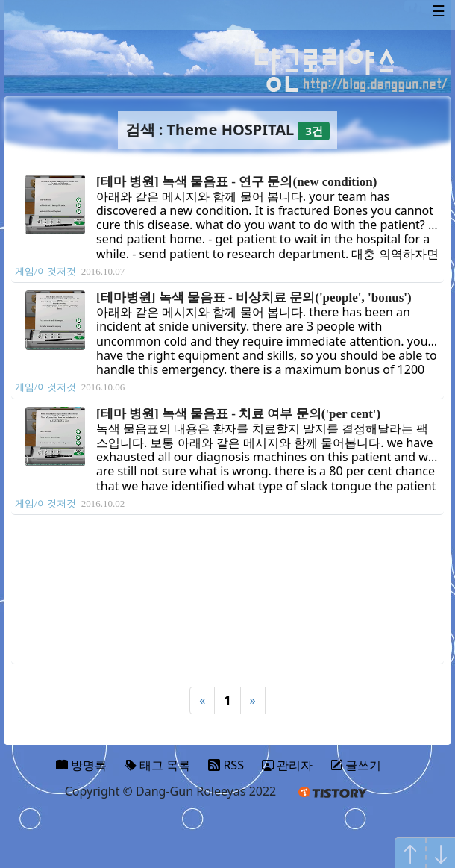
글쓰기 (356, 765)
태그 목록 (157, 765)
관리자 (287, 765)
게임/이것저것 (45, 271)
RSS (226, 765)
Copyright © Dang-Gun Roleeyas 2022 (171, 791)
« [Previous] (202, 700)
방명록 (81, 765)
